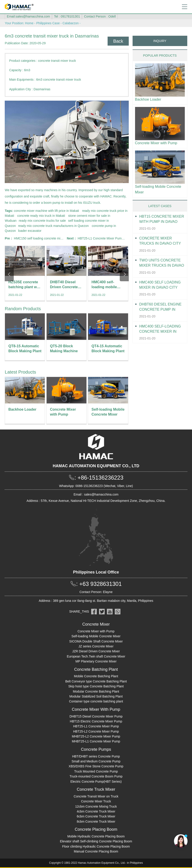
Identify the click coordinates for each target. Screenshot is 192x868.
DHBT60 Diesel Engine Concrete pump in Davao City (160, 307)
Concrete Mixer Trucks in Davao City (160, 241)
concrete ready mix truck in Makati (41, 216)
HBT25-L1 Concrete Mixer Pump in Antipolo (108, 238)
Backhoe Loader (148, 99)
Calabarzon (71, 23)
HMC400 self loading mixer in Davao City (160, 285)
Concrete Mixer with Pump (156, 143)
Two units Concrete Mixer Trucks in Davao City (162, 263)
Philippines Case (48, 23)
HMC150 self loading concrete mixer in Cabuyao (48, 238)
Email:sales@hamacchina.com (28, 16)
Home (29, 23)
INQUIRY (160, 41)
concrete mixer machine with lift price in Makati (46, 211)
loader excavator (30, 231)
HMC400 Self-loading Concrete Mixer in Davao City (160, 329)
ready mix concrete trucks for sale (42, 221)
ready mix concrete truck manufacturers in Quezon (53, 226)
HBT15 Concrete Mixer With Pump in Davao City (162, 219)
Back (118, 41)
